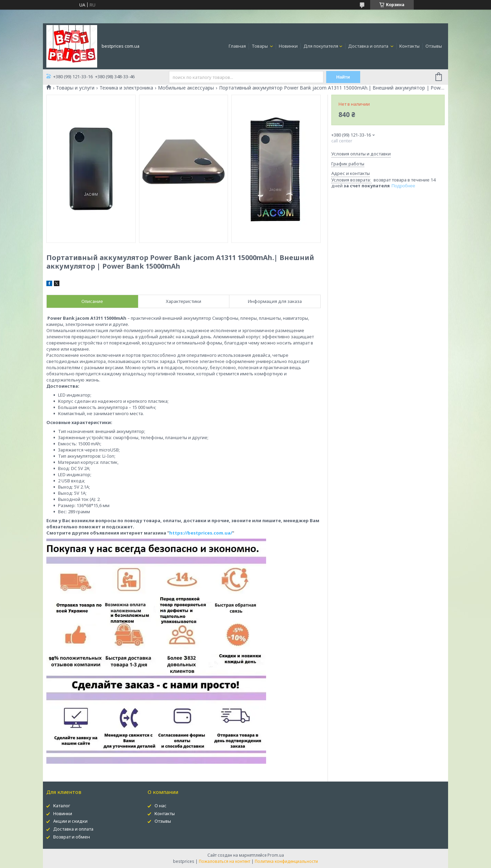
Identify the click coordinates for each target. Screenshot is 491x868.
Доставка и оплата (369, 46)
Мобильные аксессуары (186, 88)
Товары (260, 46)
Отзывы (434, 46)
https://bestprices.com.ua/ (201, 533)
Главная (237, 46)
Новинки (288, 46)
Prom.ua (276, 855)
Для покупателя (321, 46)
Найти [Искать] (343, 77)
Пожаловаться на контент (225, 861)
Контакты (409, 46)
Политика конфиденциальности (286, 861)
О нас (161, 806)
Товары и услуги (75, 88)
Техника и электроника (126, 88)
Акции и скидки (70, 821)
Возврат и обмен (72, 837)
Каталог (62, 806)
